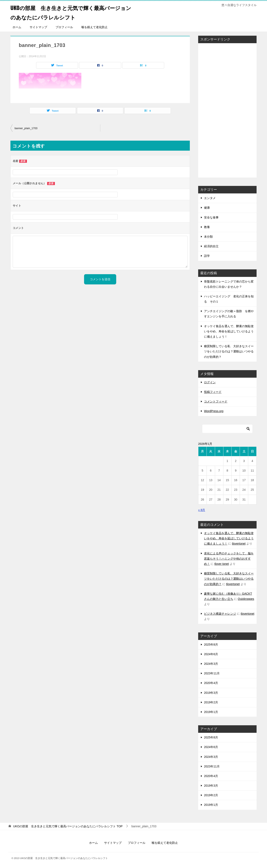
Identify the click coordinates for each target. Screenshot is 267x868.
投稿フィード (213, 392)
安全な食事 (211, 217)
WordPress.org (214, 411)
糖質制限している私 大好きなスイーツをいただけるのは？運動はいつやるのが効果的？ (229, 351)
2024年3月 (211, 664)
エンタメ (210, 198)
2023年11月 (212, 673)
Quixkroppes (246, 599)
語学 (207, 256)
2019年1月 (211, 712)
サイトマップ (38, 27)
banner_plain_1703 (26, 128)
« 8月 (202, 510)
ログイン (210, 382)
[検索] (227, 429)
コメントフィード (216, 401)
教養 (207, 227)
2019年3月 (211, 693)
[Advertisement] (219, 109)
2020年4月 (211, 683)
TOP (68, 826)
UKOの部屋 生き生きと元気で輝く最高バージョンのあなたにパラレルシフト (70, 12)
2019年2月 (211, 702)
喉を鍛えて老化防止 (94, 27)
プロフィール (64, 27)
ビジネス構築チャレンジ (220, 614)
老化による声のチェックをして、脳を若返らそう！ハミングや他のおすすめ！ (229, 559)
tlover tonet (222, 564)
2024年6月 (211, 654)
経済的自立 (211, 246)
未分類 (208, 237)
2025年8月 (211, 645)
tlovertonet (239, 544)
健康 (207, 208)
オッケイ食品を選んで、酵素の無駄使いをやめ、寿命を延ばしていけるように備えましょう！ (229, 331)
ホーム (17, 27)
